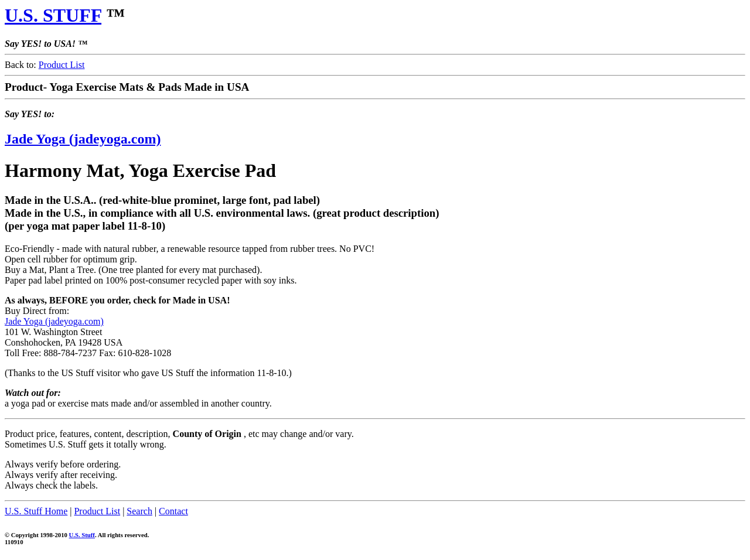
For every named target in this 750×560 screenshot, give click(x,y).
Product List (62, 65)
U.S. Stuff (82, 535)
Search (139, 511)
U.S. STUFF (53, 15)
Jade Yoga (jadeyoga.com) (83, 139)
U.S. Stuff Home (36, 511)
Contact (173, 511)
